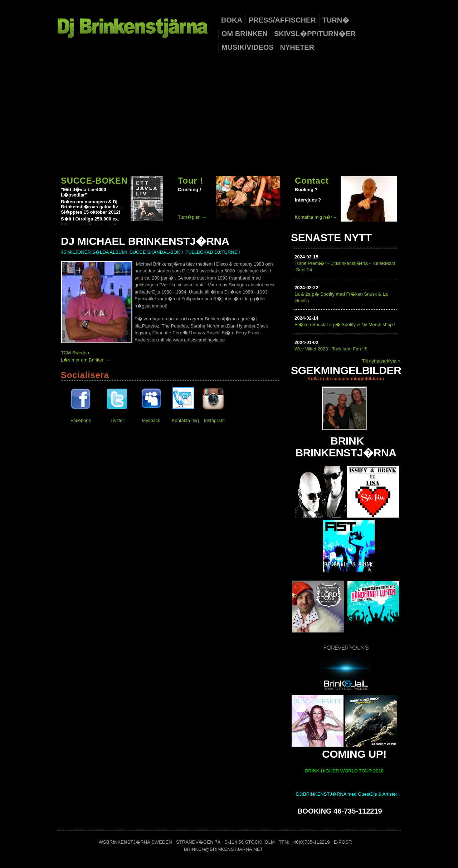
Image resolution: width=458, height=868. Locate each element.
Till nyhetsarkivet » (381, 361)
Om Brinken (245, 34)
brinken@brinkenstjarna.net (223, 849)
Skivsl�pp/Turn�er (315, 34)
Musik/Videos (248, 47)
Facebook (81, 420)
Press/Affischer (282, 20)
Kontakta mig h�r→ (316, 217)
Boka (232, 20)
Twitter (117, 420)
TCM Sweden (75, 353)
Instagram (214, 420)
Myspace (151, 420)
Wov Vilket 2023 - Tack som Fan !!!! (331, 349)
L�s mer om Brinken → (86, 360)
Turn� (336, 20)
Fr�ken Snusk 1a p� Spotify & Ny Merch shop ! (345, 324)
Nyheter (297, 47)
